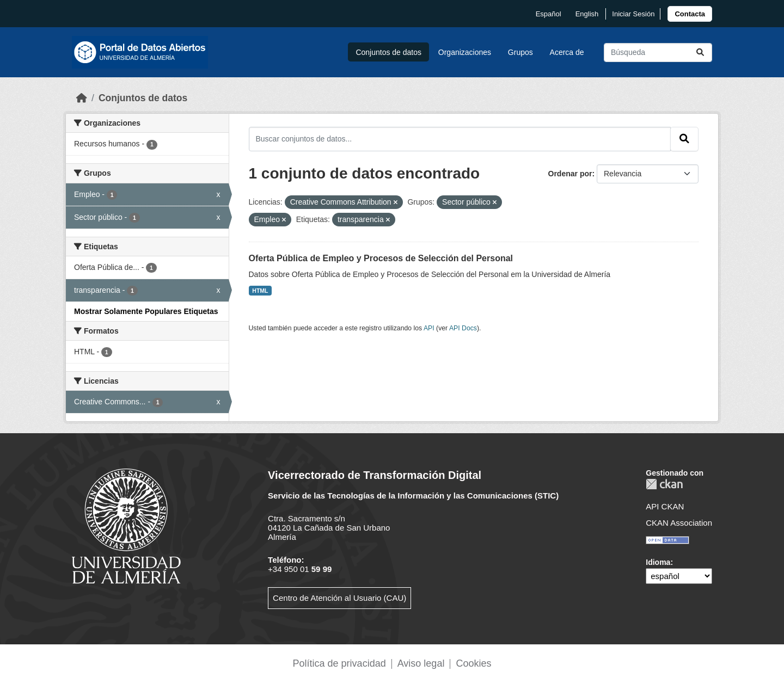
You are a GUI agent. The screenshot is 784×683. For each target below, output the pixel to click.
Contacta (690, 14)
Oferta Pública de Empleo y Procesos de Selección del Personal (381, 258)
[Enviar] (700, 53)
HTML (260, 291)
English (587, 14)
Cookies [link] (473, 663)
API (429, 328)
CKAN (664, 484)
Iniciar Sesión (633, 14)
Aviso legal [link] (421, 663)
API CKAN (665, 506)
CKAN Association (679, 523)
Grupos (520, 52)
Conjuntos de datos (388, 52)
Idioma (658, 562)
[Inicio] (82, 98)
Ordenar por (570, 174)
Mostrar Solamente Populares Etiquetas (146, 311)
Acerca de (567, 52)
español (549, 14)
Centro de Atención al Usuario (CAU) (339, 598)
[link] (690, 14)
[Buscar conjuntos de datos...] (658, 53)
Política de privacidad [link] (339, 663)
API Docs (463, 328)
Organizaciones (465, 52)
